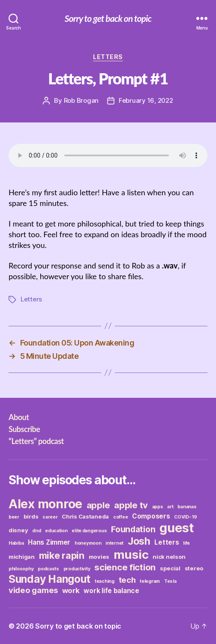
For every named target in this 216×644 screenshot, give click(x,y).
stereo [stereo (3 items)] (194, 568)
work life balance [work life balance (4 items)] (111, 591)
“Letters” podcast (36, 441)
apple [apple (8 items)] (98, 505)
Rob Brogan (81, 100)
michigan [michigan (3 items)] (22, 557)
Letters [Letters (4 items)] (166, 542)
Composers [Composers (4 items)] (151, 516)
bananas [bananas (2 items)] (187, 507)
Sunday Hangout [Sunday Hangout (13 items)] (49, 579)
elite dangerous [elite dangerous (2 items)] (89, 531)
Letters (108, 57)
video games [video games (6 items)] (33, 590)
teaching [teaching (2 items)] (105, 581)
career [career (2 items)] (50, 517)
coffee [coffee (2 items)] (120, 517)
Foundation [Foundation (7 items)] (133, 529)
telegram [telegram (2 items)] (150, 581)
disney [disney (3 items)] (18, 530)
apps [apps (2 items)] (158, 507)
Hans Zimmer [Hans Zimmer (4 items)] (49, 542)
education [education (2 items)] (56, 531)
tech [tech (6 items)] (127, 580)
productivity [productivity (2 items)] (77, 569)
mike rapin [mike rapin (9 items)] (62, 555)
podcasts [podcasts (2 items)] (48, 569)
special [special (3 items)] (170, 568)
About (19, 417)
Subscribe (24, 429)
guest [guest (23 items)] (177, 528)
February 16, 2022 (146, 100)
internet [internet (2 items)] (114, 543)
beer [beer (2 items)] (14, 517)
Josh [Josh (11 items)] (139, 541)
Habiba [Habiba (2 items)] (16, 543)
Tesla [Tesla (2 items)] (170, 581)
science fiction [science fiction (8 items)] (125, 567)
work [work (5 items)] (71, 590)
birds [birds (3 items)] (31, 516)
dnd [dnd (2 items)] (36, 531)
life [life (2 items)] (186, 543)
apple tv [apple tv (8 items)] (131, 505)
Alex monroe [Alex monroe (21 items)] (45, 504)
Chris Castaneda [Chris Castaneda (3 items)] (85, 516)
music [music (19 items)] (131, 555)
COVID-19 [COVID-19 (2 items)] (186, 517)
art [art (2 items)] (170, 507)
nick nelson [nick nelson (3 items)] (169, 557)
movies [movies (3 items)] (99, 557)
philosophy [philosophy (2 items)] (21, 569)
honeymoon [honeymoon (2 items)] (88, 543)
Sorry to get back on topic (108, 18)
